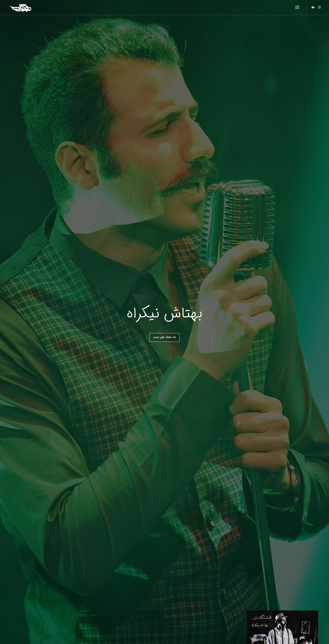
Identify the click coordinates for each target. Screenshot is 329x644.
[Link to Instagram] (319, 7)
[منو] (298, 8)
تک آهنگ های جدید (164, 337)
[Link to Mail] (313, 7)
